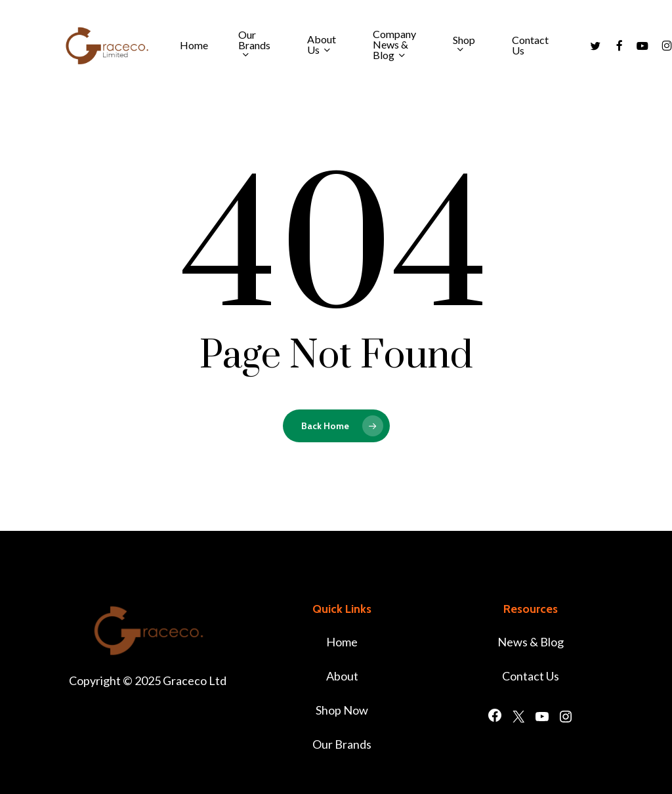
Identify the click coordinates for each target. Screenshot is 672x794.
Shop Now (342, 710)
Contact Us (531, 676)
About (342, 676)
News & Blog (531, 642)
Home (342, 642)
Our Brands (342, 744)
